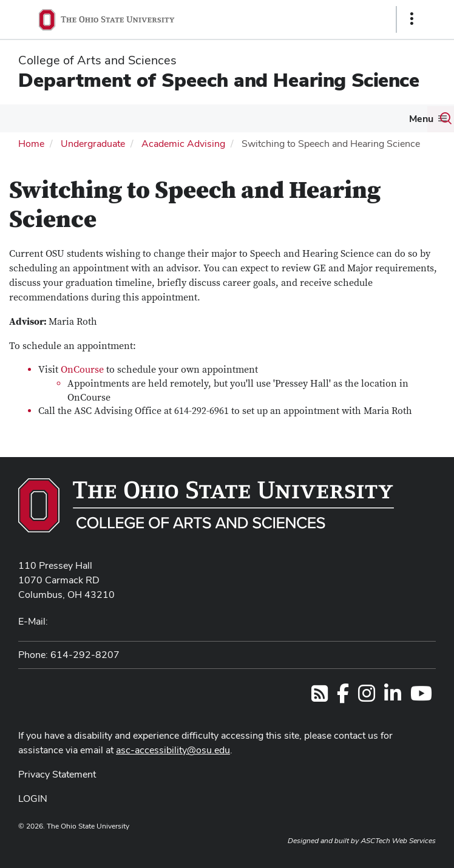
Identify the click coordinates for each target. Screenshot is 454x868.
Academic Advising (183, 144)
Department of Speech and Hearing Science (219, 80)
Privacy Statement (57, 774)
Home (31, 144)
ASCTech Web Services (398, 841)
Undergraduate (93, 144)
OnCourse (82, 370)
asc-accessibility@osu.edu (173, 750)
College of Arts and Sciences (97, 60)
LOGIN (33, 798)
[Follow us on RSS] (320, 697)
